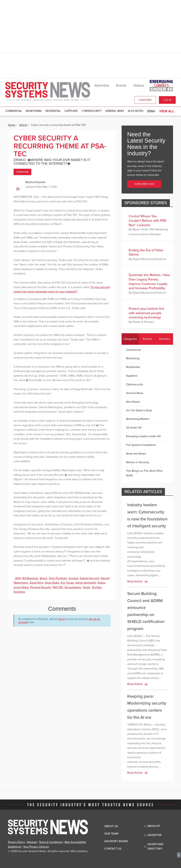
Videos (139, 86)
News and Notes (136, 454)
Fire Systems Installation (141, 445)
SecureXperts (73, 587)
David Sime (37, 583)
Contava (73, 578)
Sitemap (32, 842)
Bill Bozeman (30, 578)
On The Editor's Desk (139, 410)
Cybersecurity (92, 111)
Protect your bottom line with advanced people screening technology (147, 313)
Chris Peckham (58, 578)
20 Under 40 (134, 428)
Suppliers (71, 111)
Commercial (14, 111)
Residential (53, 111)
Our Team (111, 834)
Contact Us (113, 849)
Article (23, 125)
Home (12, 125)
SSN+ (151, 111)
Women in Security (138, 462)
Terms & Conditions (51, 842)
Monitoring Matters (138, 419)
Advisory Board (116, 841)
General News (115, 111)
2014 (18, 578)
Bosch (44, 578)
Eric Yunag (67, 583)
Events (121, 86)
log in (61, 619)
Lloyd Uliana (21, 587)
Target (86, 587)
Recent (147, 339)
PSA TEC (58, 587)
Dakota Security (90, 578)
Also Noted (136, 111)
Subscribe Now (144, 184)
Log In (167, 100)
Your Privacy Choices (36, 847)
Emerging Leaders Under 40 (143, 436)
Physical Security (41, 587)
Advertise (102, 86)
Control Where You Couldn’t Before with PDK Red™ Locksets (148, 221)
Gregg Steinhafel (86, 583)
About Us (111, 826)
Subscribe (145, 100)
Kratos (101, 583)
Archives (164, 339)
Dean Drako (52, 583)
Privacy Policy (16, 842)
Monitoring (34, 111)
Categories (130, 339)
